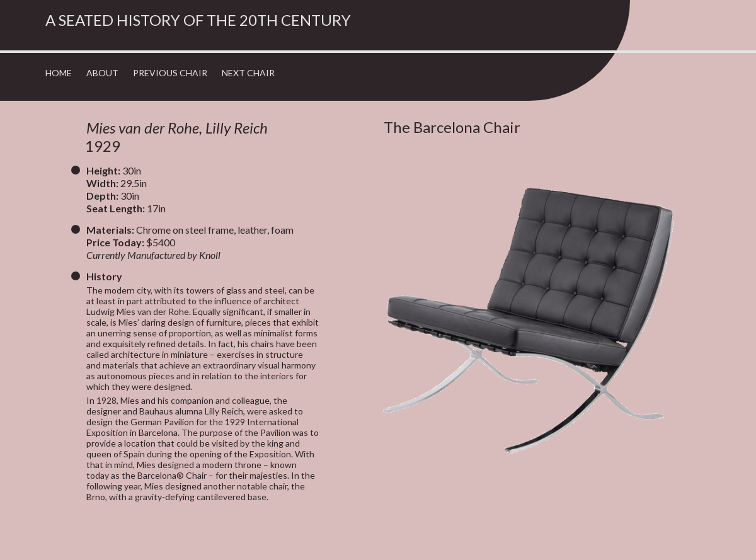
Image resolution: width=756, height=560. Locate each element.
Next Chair (248, 73)
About (102, 73)
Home (59, 73)
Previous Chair (170, 73)
